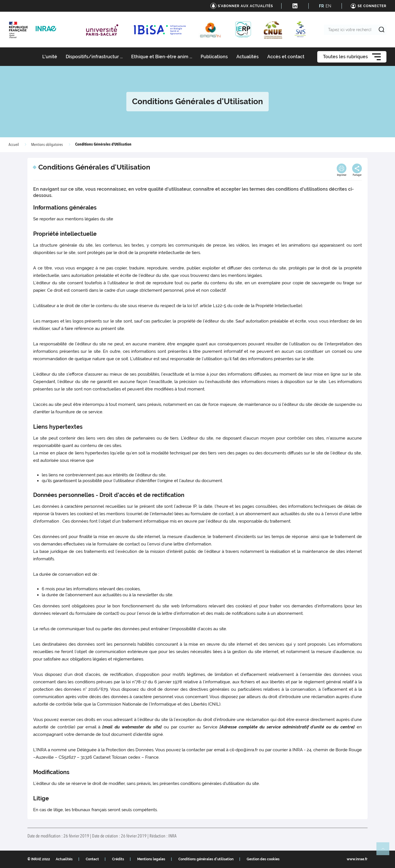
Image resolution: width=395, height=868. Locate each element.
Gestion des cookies (263, 859)
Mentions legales (151, 859)
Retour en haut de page (385, 851)
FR (321, 6)
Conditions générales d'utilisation (206, 859)
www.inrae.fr (357, 859)
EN (328, 6)
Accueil (14, 145)
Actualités (64, 859)
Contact (92, 859)
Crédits (118, 859)
